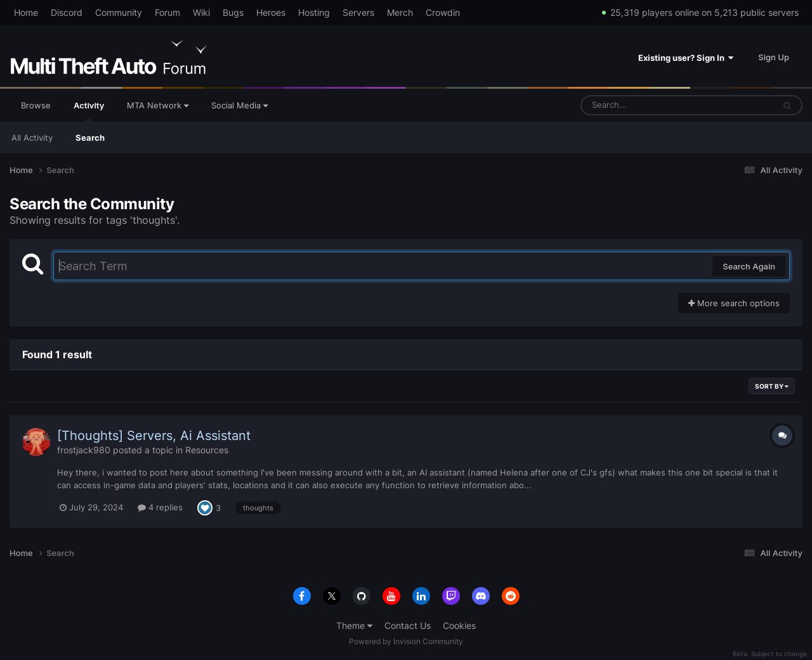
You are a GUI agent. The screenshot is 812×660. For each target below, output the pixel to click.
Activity (89, 111)
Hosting (314, 12)
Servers (358, 12)
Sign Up (774, 57)
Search (90, 138)
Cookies (459, 625)
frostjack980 (84, 450)
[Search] (644, 105)
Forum (167, 12)
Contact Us (408, 625)
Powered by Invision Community (406, 641)
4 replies (160, 507)
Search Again (749, 266)
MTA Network (158, 105)
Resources (207, 450)
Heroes (271, 12)
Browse (36, 105)
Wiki (201, 12)
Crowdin (443, 12)
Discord (67, 12)
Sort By (772, 386)
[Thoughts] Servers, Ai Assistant (154, 436)
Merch (400, 12)
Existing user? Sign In (686, 58)
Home (26, 12)
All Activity (32, 138)
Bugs (233, 12)
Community (119, 12)
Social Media (239, 105)
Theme (354, 625)
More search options (734, 303)
